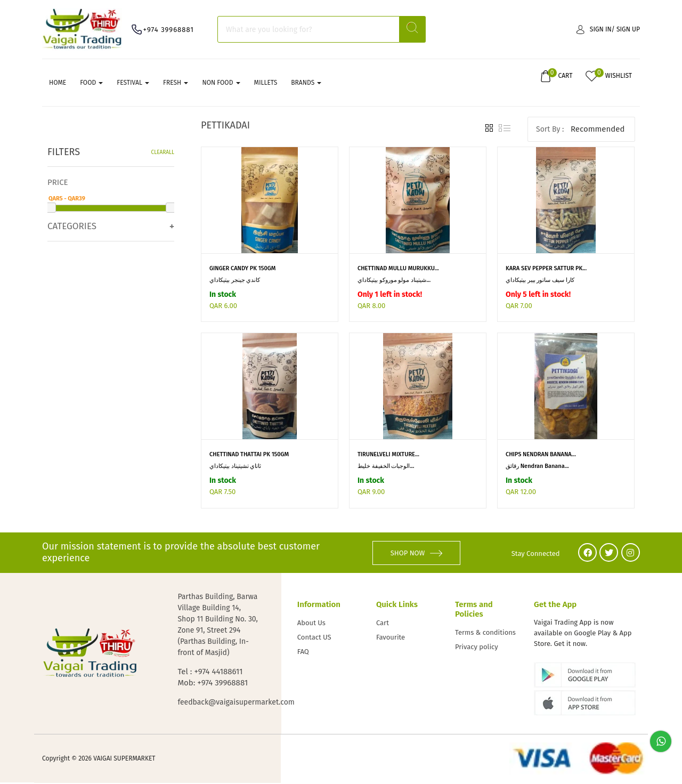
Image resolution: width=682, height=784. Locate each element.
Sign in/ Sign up (608, 29)
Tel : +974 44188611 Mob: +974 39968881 (213, 678)
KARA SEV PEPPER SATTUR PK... (546, 269)
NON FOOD (221, 84)
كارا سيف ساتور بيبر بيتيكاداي (540, 281)
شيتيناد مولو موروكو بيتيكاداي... (394, 281)
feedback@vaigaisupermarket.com (218, 703)
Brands (306, 84)
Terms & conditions (485, 633)
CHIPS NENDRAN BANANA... (541, 456)
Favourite (391, 638)
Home (58, 84)
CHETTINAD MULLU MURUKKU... (398, 269)
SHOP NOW (417, 553)
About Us (311, 624)
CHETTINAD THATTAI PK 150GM (249, 456)
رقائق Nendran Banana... (537, 468)
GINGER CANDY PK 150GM (242, 269)
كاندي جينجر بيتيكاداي (235, 281)
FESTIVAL (133, 84)
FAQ (303, 653)
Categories (72, 227)
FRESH (176, 84)
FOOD (91, 84)
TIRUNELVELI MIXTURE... (388, 456)
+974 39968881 (169, 30)
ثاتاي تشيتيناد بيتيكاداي (236, 468)
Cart (383, 624)
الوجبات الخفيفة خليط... (386, 468)
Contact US (314, 638)
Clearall (163, 154)
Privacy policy (477, 648)
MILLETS (266, 84)
